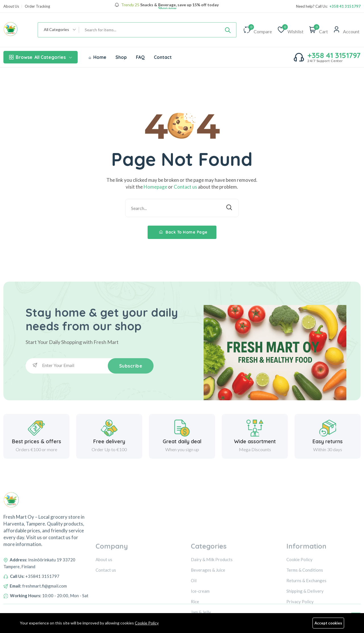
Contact (163, 57)
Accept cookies (328, 623)
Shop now (167, 8)
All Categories (41, 57)
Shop (121, 57)
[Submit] (228, 30)
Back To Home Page (183, 232)
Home (98, 57)
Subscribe (131, 366)
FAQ (140, 57)
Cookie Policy (147, 623)
